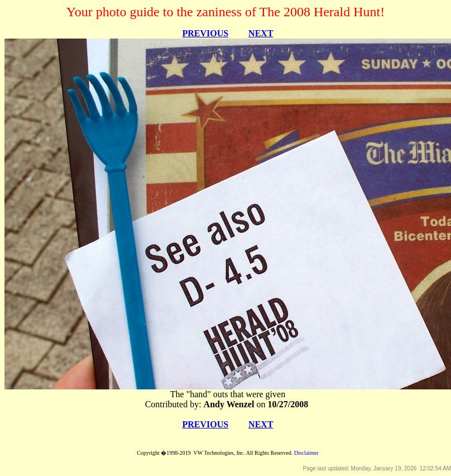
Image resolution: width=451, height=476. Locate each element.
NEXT (261, 33)
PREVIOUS (205, 33)
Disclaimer (306, 453)
